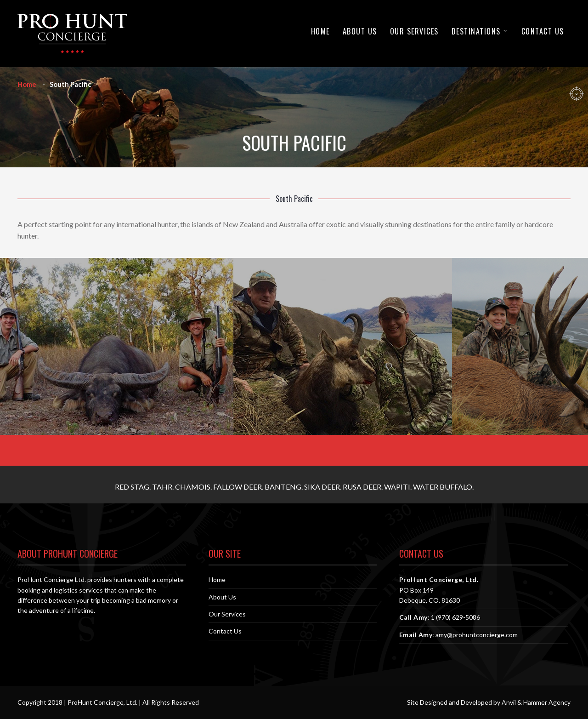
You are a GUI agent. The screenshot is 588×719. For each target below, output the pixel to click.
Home (320, 31)
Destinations (476, 31)
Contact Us (543, 31)
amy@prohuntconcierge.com (477, 635)
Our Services (414, 31)
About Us (360, 31)
